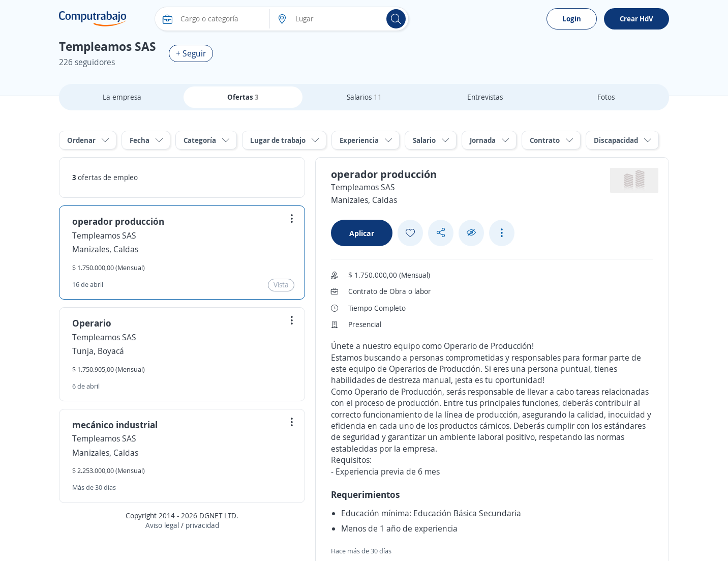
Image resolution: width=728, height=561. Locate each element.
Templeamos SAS (104, 235)
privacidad (202, 525)
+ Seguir (191, 53)
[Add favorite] (410, 233)
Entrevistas (485, 97)
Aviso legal (162, 525)
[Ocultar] (471, 233)
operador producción (118, 221)
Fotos (606, 97)
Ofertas (243, 97)
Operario (92, 323)
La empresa (122, 97)
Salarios (364, 97)
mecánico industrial (115, 425)
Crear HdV (636, 19)
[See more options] (502, 233)
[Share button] (441, 233)
